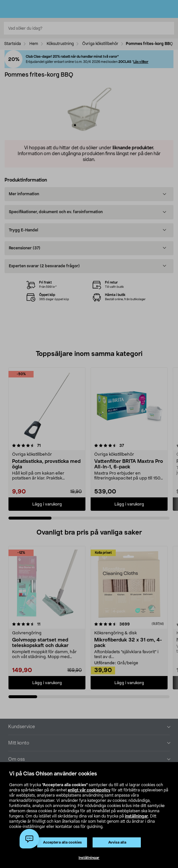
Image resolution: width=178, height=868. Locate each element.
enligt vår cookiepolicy (89, 790)
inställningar (136, 816)
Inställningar (89, 858)
